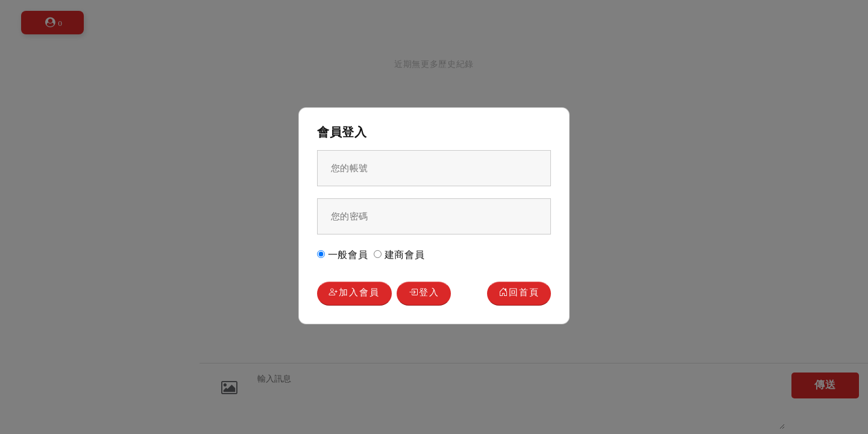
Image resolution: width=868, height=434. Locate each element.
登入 (424, 293)
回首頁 (519, 293)
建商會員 (399, 255)
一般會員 (343, 255)
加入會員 (354, 293)
